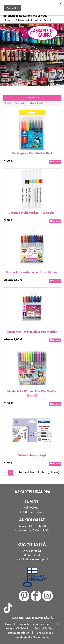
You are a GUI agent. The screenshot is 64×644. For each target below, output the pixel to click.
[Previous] (5, 473)
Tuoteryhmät (32, 98)
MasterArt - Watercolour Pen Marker (32, 332)
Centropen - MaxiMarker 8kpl (32, 154)
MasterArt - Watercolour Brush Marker (32, 272)
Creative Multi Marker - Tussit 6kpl (32, 213)
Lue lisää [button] (55, 162)
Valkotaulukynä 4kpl (32, 455)
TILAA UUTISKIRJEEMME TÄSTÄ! (32, 618)
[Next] (15, 473)
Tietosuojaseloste (18, 633)
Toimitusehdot (44, 633)
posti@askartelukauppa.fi (32, 560)
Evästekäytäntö (44, 629)
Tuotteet (20, 103)
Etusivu (8, 103)
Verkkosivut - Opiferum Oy (32, 637)
